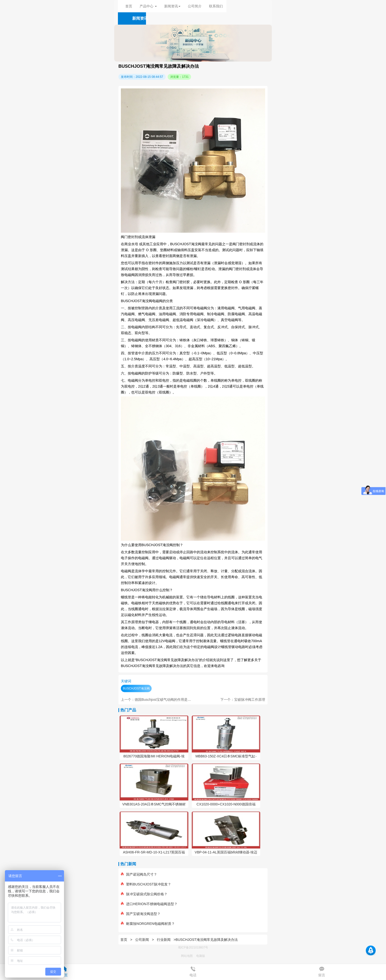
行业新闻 (164, 940)
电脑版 (201, 956)
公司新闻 (142, 940)
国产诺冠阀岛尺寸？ (139, 874)
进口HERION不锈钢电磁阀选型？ (149, 904)
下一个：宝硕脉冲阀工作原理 (243, 700)
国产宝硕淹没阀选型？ (141, 914)
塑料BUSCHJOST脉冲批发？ (146, 884)
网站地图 (187, 956)
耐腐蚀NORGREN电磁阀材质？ (148, 924)
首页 (129, 6)
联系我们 (216, 6)
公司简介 (195, 6)
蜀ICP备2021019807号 (193, 947)
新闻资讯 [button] (172, 6)
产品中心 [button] (148, 6)
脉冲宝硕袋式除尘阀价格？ (144, 894)
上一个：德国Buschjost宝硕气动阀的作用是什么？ (159, 700)
